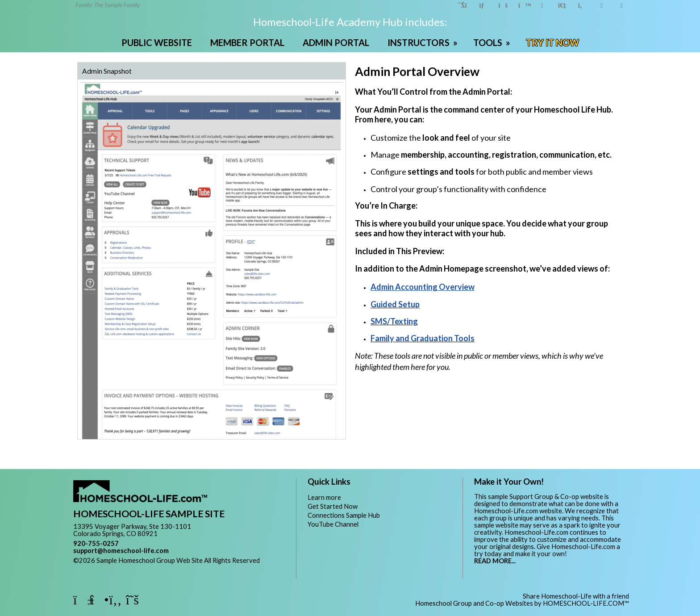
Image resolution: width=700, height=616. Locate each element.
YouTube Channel (333, 524)
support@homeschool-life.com (121, 551)
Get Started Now (333, 506)
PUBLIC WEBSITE (157, 42)
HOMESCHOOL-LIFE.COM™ (586, 603)
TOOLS (493, 42)
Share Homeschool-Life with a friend (576, 596)
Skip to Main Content (111, 568)
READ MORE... (495, 561)
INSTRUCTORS (423, 42)
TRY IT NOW (552, 42)
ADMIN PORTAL (336, 42)
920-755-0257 (96, 543)
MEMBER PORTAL (247, 42)
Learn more (324, 497)
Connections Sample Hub (344, 515)
